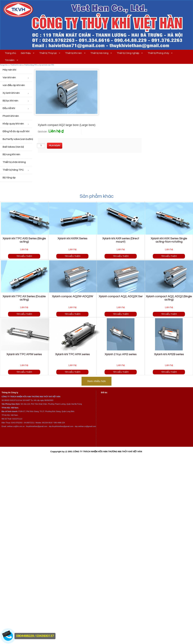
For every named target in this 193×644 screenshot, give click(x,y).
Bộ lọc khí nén (10, 101)
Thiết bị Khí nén (74, 53)
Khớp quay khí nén (13, 124)
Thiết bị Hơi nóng (99, 53)
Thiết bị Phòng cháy (158, 53)
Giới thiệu (26, 53)
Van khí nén (9, 78)
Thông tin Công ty (10, 393)
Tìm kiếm (10, 60)
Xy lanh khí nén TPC (47, 65)
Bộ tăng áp (9, 178)
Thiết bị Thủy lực (48, 53)
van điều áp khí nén (14, 85)
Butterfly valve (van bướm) (17, 139)
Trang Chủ (4, 65)
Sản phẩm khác (97, 196)
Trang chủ (10, 53)
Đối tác (104, 393)
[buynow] (55, 146)
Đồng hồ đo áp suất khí (16, 131)
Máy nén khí (9, 70)
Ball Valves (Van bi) (13, 147)
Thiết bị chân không (14, 162)
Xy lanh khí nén (11, 93)
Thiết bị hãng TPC (31, 65)
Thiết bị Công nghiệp (128, 53)
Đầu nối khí (9, 108)
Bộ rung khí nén (11, 154)
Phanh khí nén (11, 116)
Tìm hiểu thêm (24, 256)
